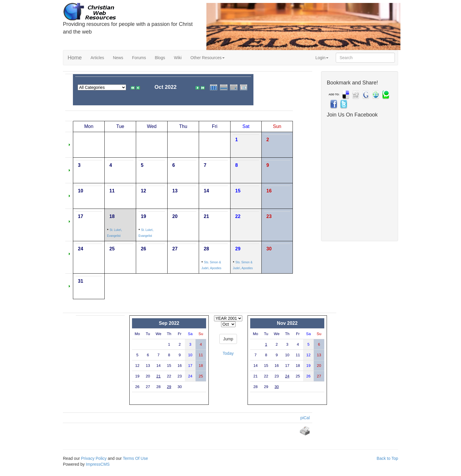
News (118, 58)
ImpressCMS (98, 464)
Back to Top (387, 458)
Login (322, 58)
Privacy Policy (94, 458)
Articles (97, 58)
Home (75, 58)
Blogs (160, 58)
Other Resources (208, 58)
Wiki (178, 58)
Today (228, 353)
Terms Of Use (136, 458)
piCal (305, 418)
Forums (139, 58)
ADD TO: (334, 94)
